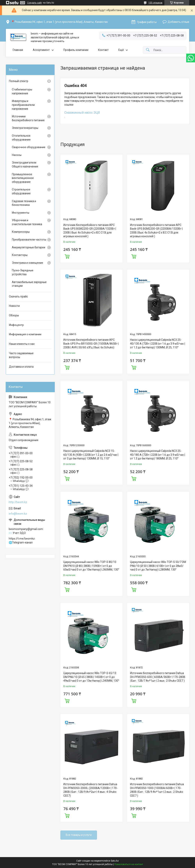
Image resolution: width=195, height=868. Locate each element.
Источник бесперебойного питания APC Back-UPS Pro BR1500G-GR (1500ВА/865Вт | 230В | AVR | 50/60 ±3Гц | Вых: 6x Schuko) (91, 344)
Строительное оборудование (21, 191)
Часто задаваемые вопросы (21, 355)
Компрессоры (21, 232)
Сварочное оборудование (29, 147)
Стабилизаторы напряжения (22, 91)
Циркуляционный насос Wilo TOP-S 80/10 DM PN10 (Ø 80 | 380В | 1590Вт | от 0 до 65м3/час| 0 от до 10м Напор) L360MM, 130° (91, 566)
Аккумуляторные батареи (29, 247)
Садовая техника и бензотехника (24, 203)
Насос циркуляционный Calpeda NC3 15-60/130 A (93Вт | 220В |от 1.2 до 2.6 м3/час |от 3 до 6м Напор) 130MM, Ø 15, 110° (91, 455)
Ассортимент (41, 50)
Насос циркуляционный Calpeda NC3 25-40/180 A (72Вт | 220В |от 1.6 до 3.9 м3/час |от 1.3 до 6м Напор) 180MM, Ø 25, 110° (158, 455)
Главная (18, 50)
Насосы (17, 155)
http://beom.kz (18, 502)
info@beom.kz (18, 514)
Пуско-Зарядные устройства (23, 272)
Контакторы (20, 255)
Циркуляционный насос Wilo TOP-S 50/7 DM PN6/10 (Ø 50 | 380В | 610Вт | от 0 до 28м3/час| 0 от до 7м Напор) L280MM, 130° (158, 566)
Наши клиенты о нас (22, 344)
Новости (14, 306)
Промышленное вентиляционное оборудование (23, 178)
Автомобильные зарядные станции (29, 284)
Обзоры (14, 315)
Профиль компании (76, 50)
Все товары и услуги (79, 835)
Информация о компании (25, 334)
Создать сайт (35, 3)
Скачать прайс (18, 296)
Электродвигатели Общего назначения (25, 165)
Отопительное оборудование (21, 138)
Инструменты (21, 213)
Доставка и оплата (21, 367)
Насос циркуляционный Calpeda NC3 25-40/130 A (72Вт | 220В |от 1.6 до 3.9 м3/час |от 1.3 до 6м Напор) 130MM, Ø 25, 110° (158, 344)
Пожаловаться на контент (129, 864)
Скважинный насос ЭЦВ (82, 113)
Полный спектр (19, 81)
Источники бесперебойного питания (28, 118)
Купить (67, 256)
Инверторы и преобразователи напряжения (23, 105)
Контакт (103, 50)
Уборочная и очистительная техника (27, 222)
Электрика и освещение (27, 263)
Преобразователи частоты (29, 240)
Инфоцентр (16, 325)
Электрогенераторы (25, 128)
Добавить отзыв (178, 22)
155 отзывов (155, 3)
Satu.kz (115, 861)
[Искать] (148, 50)
